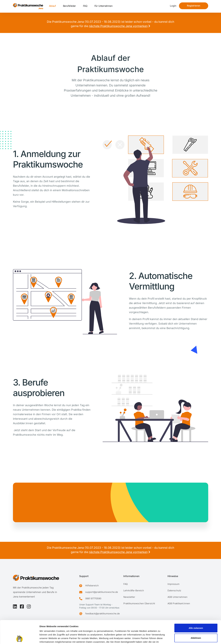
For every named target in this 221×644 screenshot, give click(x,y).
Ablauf (52, 6)
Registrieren (194, 6)
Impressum (46, 626)
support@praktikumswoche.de (102, 592)
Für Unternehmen (103, 6)
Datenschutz (174, 590)
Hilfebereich (92, 586)
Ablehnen (196, 615)
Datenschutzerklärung (67, 626)
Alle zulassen (196, 605)
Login (173, 6)
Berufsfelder (69, 6)
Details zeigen (160, 638)
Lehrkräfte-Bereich (134, 590)
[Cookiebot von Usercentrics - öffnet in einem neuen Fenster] (20, 638)
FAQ (85, 6)
